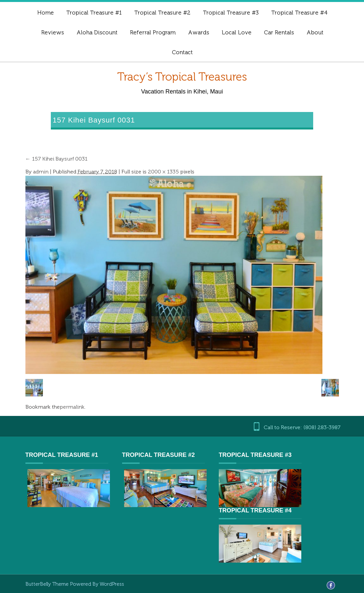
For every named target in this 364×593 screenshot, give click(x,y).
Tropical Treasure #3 (231, 13)
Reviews (53, 32)
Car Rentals (279, 32)
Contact (182, 52)
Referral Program (153, 32)
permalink (72, 407)
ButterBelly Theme (48, 584)
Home (46, 13)
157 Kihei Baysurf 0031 (56, 159)
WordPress (112, 584)
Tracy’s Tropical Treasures (182, 77)
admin (41, 172)
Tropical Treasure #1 (94, 13)
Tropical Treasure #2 (162, 13)
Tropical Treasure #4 (299, 13)
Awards (199, 32)
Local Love (237, 32)
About (315, 32)
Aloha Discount (97, 32)
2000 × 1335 (163, 172)
